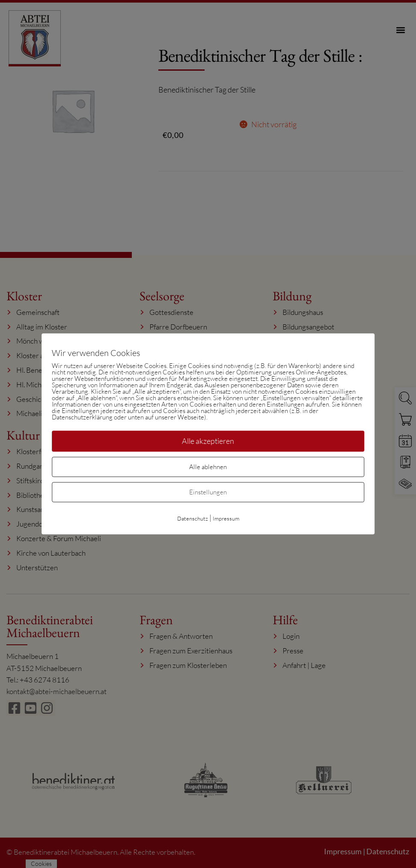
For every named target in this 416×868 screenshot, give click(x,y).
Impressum (226, 519)
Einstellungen (208, 492)
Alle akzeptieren (208, 441)
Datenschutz (193, 519)
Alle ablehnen (208, 467)
